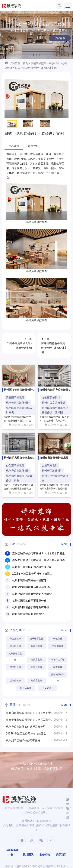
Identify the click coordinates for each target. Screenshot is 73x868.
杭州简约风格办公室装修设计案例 (19, 478)
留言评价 (33, 146)
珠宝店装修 (15, 646)
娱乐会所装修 (36, 639)
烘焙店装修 (15, 681)
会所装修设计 (50, 465)
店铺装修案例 (39, 63)
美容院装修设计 (15, 397)
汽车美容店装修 (15, 654)
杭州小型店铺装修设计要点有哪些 (32, 594)
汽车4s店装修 (58, 660)
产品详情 (14, 146)
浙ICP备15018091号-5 (29, 866)
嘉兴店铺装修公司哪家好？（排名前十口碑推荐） (30, 714)
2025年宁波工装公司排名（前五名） (34, 574)
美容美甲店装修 (58, 675)
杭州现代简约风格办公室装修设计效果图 (55, 410)
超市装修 (58, 667)
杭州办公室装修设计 (54, 403)
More (64, 544)
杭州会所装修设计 (52, 471)
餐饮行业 (54, 63)
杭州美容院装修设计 (18, 403)
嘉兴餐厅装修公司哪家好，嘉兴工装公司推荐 (39, 560)
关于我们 (61, 855)
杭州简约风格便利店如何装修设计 (32, 587)
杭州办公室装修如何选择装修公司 (32, 567)
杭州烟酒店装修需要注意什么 (29, 601)
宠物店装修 (36, 660)
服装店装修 (26, 688)
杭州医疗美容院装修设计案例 (19, 410)
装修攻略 (45, 855)
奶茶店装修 (36, 681)
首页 (25, 63)
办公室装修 (15, 639)
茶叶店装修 (36, 646)
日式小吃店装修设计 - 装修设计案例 (36, 68)
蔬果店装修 (36, 667)
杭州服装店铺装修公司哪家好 (29, 580)
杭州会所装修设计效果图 (55, 478)
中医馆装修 (58, 646)
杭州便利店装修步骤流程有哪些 (31, 607)
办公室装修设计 (51, 397)
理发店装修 (15, 667)
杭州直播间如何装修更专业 (28, 614)
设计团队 (28, 855)
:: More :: (47, 688)
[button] (33, 55)
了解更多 (56, 38)
